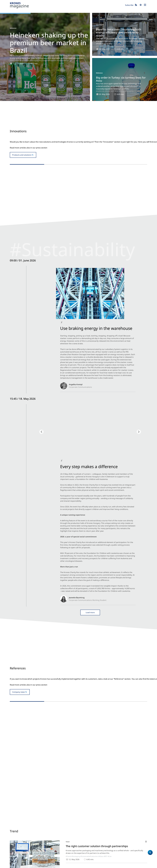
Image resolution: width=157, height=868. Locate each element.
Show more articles (78, 717)
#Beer (12, 60)
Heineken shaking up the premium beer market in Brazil (49, 43)
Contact (83, 831)
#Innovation (65, 190)
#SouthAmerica (63, 60)
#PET (98, 46)
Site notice (14, 865)
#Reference (76, 453)
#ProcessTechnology (79, 661)
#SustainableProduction (48, 60)
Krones (67, 6)
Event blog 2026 (109, 831)
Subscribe (129, 5)
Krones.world (132, 820)
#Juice (89, 698)
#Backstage (24, 315)
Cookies (35, 865)
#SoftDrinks (100, 91)
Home (82, 820)
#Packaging (34, 60)
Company (84, 826)
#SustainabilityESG (36, 315)
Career (82, 828)
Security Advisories (75, 865)
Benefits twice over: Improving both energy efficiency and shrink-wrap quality (119, 32)
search (141, 5)
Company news (19, 424)
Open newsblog (78, 344)
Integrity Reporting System (93, 865)
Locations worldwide (88, 834)
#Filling (27, 60)
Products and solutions (22, 167)
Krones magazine (110, 820)
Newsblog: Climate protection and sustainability (110, 826)
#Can (22, 60)
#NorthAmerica (96, 315)
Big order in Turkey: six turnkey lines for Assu (121, 79)
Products (83, 823)
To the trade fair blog (78, 550)
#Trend (68, 626)
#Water (108, 91)
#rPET (102, 46)
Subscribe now (89, 857)
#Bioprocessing (110, 661)
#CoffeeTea (110, 698)
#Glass (17, 60)
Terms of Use (44, 865)
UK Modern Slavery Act (58, 865)
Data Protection (25, 865)
